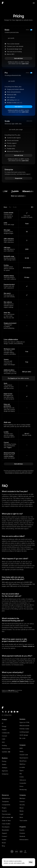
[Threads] (6, 712)
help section (11, 690)
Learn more (25, 64)
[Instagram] (12, 712)
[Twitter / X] (3, 712)
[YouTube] (17, 712)
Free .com (27, 216)
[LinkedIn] (14, 712)
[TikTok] (9, 712)
